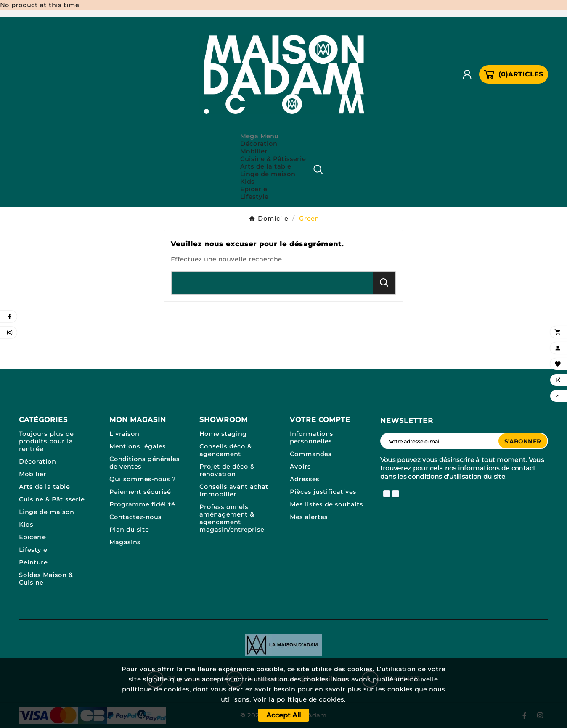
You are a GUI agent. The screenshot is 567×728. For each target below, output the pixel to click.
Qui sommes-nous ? (143, 479)
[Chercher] (272, 283)
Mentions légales (138, 446)
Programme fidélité (142, 504)
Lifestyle (33, 550)
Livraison (124, 434)
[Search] (384, 283)
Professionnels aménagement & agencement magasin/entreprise (232, 518)
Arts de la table (44, 487)
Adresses (305, 479)
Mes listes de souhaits (326, 504)
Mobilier (33, 474)
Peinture (33, 562)
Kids (26, 525)
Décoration (37, 462)
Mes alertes (309, 517)
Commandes (311, 454)
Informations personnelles (311, 438)
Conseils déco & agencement (225, 450)
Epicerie (32, 537)
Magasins (125, 542)
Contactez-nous (135, 517)
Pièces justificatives (323, 492)
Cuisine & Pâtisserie (52, 499)
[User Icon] (470, 74)
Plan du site (129, 530)
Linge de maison (46, 512)
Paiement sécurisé (140, 492)
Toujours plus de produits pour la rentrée (46, 441)
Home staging (223, 434)
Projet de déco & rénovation (227, 470)
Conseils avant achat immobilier (234, 491)
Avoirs (300, 467)
